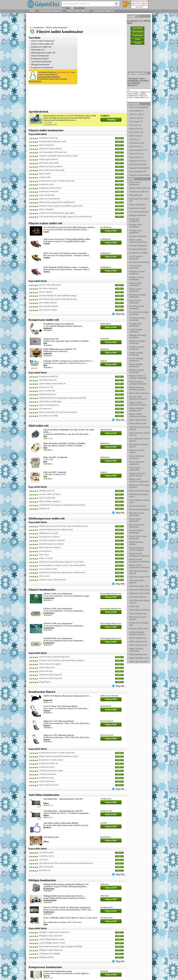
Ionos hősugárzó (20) (138, 172)
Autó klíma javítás (51, 837)
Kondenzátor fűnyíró (40, 59)
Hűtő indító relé (38, 50)
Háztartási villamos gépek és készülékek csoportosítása (61, 206)
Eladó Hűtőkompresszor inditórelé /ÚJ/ (60, 349)
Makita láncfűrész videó (139, 658)
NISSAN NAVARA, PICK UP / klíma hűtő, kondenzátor (67, 907)
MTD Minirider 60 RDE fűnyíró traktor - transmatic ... (67, 267)
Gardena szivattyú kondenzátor (136, 278)
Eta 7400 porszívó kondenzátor (136, 307)
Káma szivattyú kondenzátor (135, 290)
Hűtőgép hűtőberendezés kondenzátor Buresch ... (64, 896)
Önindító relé (44, 508)
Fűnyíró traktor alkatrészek (50, 285)
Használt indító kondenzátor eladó (53, 141)
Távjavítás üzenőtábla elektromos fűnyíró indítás (58, 156)
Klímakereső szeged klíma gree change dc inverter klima (62, 562)
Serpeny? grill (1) (136, 118)
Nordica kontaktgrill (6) (139, 107)
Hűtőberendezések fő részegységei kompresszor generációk (63, 398)
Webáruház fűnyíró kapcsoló (50, 675)
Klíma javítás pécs (46, 867)
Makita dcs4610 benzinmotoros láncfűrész (139, 566)
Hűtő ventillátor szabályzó (50, 501)
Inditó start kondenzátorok (50, 199)
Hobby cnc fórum (46, 558)
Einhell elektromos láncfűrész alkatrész (137, 633)
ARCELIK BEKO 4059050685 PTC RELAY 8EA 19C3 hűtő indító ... (69, 431)
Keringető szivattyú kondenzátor (137, 273)
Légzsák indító (45, 177)
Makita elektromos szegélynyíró (137, 463)
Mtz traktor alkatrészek (48, 288)
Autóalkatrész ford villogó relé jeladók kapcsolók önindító (62, 505)
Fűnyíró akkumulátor (138, 506)
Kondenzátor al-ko (46, 778)
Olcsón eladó (44, 576)
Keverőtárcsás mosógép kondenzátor (139, 313)
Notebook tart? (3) (137, 143)
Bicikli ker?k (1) (136, 146)
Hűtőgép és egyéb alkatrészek (51, 950)
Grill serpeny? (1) (136, 111)
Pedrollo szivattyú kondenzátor (136, 371)
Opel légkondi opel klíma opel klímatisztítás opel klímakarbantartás (66, 863)
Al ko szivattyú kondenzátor (135, 267)
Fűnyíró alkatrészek (47, 667)
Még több (120, 314)
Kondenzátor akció (47, 184)
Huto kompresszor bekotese (50, 547)
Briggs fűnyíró (45, 682)
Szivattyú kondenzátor (138, 249)
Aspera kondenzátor (47, 195)
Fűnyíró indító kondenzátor (51, 11)
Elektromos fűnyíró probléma (51, 166)
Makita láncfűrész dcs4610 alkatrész (136, 549)
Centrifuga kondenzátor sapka (51, 771)
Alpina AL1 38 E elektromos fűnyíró (59, 735)
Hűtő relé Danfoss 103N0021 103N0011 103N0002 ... (65, 443)
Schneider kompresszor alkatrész (52, 540)
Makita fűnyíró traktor (138, 420)
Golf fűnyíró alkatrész (138, 597)
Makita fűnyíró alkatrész (139, 393)
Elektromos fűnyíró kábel (139, 593)
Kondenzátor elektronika (49, 191)
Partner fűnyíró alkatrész (49, 785)
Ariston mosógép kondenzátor (136, 359)
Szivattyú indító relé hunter (50, 494)
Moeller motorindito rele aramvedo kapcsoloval (58, 412)
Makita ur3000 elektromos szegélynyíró (139, 480)
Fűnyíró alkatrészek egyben (50, 664)
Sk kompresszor (45, 409)
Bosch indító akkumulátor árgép (52, 170)
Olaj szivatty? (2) (136, 157)
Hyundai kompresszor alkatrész (52, 544)
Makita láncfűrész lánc (138, 654)
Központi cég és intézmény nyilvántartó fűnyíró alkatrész (62, 660)
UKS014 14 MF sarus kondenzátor (58, 609)
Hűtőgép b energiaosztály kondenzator (54, 932)
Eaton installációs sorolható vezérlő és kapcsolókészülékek (62, 565)
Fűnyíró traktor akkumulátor (135, 520)
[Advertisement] (73, 20)
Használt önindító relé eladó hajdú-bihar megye (58, 296)
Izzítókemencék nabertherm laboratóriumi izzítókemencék (62, 572)
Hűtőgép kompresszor (48, 394)
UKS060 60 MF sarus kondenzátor (58, 638)
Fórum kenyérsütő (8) (138, 164)
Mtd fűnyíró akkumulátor (49, 163)
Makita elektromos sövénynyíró (137, 457)
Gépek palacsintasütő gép (139, 610)
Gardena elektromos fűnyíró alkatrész (137, 474)
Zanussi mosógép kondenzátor (136, 354)
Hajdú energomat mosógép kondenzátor (138, 383)
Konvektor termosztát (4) (139, 175)
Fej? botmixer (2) (136, 132)
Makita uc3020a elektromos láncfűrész (138, 415)
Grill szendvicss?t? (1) (138, 150)
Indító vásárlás (45, 174)
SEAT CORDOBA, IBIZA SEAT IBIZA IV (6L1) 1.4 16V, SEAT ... (70, 919)
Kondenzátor (39, 28)
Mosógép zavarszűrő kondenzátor (138, 336)
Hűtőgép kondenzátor (40, 65)
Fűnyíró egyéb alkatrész (49, 159)
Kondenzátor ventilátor (138, 253)
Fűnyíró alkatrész (46, 292)
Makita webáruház (46, 209)
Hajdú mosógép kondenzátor (136, 284)
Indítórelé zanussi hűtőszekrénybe (53, 580)
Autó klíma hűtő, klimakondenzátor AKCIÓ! (63, 799)
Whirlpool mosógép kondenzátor (137, 342)
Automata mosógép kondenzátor (137, 319)
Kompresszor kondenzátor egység (58, 971)
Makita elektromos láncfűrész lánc (137, 409)
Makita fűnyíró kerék (138, 423)
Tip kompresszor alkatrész (49, 537)
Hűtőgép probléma (46, 957)
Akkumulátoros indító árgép (50, 401)
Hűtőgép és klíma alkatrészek (51, 936)
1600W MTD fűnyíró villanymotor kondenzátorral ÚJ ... (67, 696)
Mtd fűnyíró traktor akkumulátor (137, 514)
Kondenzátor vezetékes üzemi (51, 760)
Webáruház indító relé (48, 380)
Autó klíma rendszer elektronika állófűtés (61, 823)
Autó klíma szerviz (47, 856)
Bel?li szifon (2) (136, 136)
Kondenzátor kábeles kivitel (50, 188)
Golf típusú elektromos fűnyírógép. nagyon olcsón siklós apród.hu (65, 216)
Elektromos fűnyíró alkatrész (51, 149)
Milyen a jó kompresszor (49, 405)
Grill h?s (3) (134, 139)
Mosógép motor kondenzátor (136, 226)
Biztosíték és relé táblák (49, 416)
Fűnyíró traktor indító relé (78, 11)
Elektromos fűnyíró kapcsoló (51, 678)
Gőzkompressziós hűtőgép (50, 954)
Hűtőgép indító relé (47, 491)
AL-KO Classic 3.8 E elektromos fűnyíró (61, 706)
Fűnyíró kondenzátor (40, 56)
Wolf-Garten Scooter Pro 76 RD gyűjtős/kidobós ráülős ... (68, 239)
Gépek (32, 11)
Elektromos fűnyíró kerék (139, 590)
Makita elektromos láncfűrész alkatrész (137, 388)
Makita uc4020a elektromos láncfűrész (138, 241)
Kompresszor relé (51, 339)
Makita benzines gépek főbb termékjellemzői (57, 202)
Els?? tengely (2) (136, 121)
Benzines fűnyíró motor (139, 629)
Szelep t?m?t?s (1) (137, 154)
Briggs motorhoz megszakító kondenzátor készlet (59, 756)
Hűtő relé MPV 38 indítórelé (55, 457)
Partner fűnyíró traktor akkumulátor (138, 537)
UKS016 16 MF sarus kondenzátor (58, 594)
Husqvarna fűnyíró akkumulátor (137, 526)
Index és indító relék (47, 391)
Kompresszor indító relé (104, 11)
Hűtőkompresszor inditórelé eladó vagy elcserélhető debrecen (63, 526)
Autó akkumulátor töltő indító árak (53, 152)
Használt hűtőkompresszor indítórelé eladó (56, 530)
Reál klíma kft (45, 870)
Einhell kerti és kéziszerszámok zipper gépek (57, 213)
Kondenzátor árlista (47, 767)
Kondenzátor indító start (49, 138)
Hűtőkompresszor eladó (48, 533)
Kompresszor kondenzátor (42, 67)
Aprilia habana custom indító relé (52, 384)
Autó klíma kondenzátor (41, 62)
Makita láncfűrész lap (138, 638)
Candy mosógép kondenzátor (136, 331)
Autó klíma (44, 860)
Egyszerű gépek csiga (138, 613)
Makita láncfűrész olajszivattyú (136, 650)
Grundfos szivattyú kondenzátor (137, 348)
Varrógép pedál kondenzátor (135, 325)
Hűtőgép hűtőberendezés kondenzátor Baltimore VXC (66, 884)
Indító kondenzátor (47, 145)
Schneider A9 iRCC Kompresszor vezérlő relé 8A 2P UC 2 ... (69, 361)
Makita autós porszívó (138, 641)
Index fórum (44, 555)
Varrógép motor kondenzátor (136, 232)
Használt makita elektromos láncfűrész (138, 398)
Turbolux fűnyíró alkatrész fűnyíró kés (54, 657)
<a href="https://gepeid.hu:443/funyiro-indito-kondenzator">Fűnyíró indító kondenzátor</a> (139, 95)
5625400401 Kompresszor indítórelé (58, 324)
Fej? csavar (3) (135, 125)
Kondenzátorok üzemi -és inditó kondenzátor (57, 181)
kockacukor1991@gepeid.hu (49, 77)
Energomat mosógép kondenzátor (137, 296)
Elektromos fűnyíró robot (139, 577)
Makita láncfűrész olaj (138, 645)
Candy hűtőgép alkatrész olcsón (52, 939)
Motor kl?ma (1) (136, 129)
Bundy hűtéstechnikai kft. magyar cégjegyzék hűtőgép (61, 946)
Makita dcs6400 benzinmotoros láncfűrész (139, 555)
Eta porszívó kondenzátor (139, 262)
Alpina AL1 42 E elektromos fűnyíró (59, 721)
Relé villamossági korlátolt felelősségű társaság (58, 299)
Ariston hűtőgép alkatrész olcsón (52, 943)
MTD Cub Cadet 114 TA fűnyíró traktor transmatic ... (66, 253)
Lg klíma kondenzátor (138, 236)
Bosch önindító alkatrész (49, 306)
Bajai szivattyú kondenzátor (135, 302)
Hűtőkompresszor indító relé (43, 53)
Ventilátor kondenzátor (138, 246)
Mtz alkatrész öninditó (48, 310)
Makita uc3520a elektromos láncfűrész (138, 404)
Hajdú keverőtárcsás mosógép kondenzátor (138, 377)
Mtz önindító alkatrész (48, 303)
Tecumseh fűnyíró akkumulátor (136, 532)
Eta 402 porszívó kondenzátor (136, 257)
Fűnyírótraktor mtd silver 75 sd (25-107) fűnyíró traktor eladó (70, 116)
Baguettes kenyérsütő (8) (139, 168)
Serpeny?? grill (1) (137, 114)
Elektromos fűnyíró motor (140, 491)
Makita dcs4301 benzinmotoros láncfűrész (139, 561)
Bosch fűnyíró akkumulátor (135, 469)
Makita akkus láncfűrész (139, 662)
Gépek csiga (134, 606)
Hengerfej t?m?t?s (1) (138, 161)
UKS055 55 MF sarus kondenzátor (58, 623)
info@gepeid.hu (35, 81)
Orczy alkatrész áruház (48, 569)
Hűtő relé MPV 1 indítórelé (55, 472)
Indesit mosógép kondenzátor (136, 365)
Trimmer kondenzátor (48, 774)
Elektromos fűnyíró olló (139, 586)
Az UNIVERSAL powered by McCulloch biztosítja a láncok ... (70, 227)
